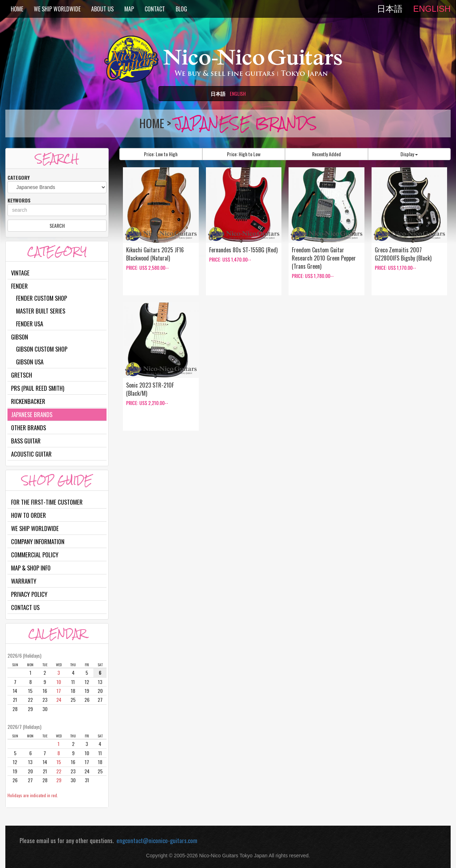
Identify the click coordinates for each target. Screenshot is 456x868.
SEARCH (57, 225)
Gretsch (22, 375)
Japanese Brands (32, 414)
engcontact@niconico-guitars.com (156, 840)
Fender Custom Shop (42, 298)
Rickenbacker (28, 401)
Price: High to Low (244, 154)
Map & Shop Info (31, 568)
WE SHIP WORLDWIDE (57, 9)
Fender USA (30, 324)
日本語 (390, 9)
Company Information (38, 541)
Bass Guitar (26, 441)
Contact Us (25, 607)
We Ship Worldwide (35, 528)
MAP (129, 9)
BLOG (181, 9)
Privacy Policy (29, 594)
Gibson (20, 337)
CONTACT (155, 9)
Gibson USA (30, 362)
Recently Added (327, 154)
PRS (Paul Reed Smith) (38, 388)
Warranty (24, 581)
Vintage (20, 273)
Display (409, 154)
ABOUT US (102, 9)
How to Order (28, 515)
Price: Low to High (161, 154)
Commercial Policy (35, 555)
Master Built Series (41, 311)
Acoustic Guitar (31, 454)
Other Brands (28, 428)
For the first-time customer (47, 502)
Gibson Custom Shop (42, 349)
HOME (17, 9)
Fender (19, 286)
